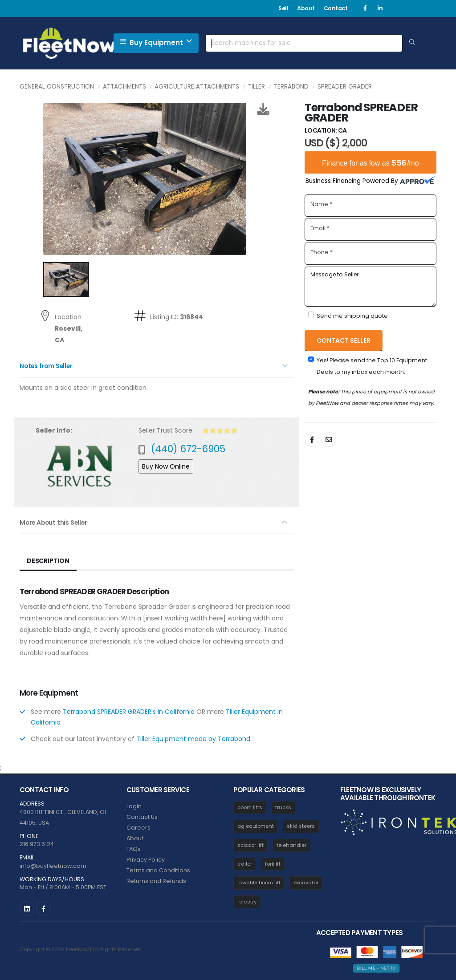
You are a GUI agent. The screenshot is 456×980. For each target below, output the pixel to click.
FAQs (134, 849)
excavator (306, 883)
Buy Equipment (156, 43)
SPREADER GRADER (345, 87)
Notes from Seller (47, 366)
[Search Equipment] (412, 43)
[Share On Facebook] (312, 439)
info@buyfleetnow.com (53, 866)
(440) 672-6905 (188, 449)
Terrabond (291, 87)
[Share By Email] (329, 439)
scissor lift (250, 845)
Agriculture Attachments (197, 87)
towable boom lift (259, 883)
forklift (273, 864)
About (306, 8)
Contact (336, 8)
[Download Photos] (263, 109)
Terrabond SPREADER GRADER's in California (129, 712)
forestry (247, 902)
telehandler (291, 845)
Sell (283, 8)
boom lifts (250, 807)
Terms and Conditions (158, 870)
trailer (245, 864)
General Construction (57, 87)
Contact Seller (344, 340)
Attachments (124, 87)
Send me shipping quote (352, 316)
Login (134, 806)
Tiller (256, 87)
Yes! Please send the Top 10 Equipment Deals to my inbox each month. (372, 366)
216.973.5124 (37, 844)
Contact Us (142, 817)
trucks (283, 807)
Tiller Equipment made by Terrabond (193, 739)
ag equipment (256, 826)
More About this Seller (55, 522)
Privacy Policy (146, 860)
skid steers (301, 826)
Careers (138, 828)
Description (48, 561)
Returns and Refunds (156, 881)
